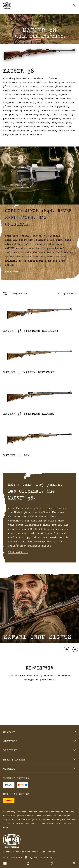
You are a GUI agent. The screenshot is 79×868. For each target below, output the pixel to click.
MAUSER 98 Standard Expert (29, 414)
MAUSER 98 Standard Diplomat (31, 331)
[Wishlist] (51, 864)
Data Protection (12, 857)
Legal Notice (48, 852)
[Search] (74, 6)
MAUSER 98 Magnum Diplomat (29, 372)
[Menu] (5, 864)
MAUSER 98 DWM (16, 455)
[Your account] (28, 863)
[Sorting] (37, 293)
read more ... (15, 271)
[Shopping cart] (74, 864)
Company (9, 732)
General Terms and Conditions (20, 852)
